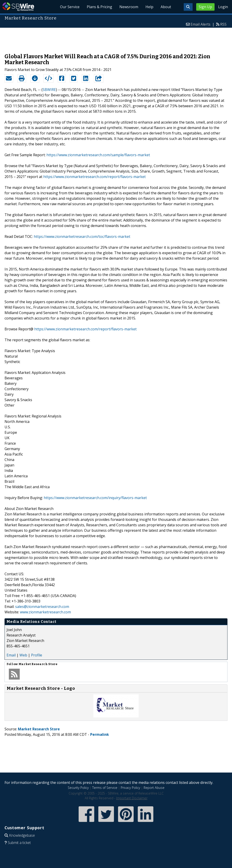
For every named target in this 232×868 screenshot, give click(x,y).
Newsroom (129, 7)
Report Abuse (154, 788)
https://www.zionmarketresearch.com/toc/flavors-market (82, 237)
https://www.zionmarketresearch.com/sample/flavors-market (98, 155)
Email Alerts (201, 24)
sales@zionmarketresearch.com (42, 607)
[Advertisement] (116, 38)
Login (223, 7)
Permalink (100, 734)
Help (149, 7)
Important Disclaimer (132, 798)
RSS (223, 24)
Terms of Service (105, 788)
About (166, 7)
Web (23, 655)
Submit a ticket (19, 843)
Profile (37, 655)
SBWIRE (49, 90)
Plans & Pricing (99, 7)
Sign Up (205, 7)
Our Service (70, 7)
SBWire (18, 7)
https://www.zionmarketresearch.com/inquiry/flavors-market (95, 498)
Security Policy (78, 788)
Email (11, 655)
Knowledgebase (22, 835)
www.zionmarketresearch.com (45, 612)
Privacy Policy (130, 788)
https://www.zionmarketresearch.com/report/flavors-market (94, 177)
